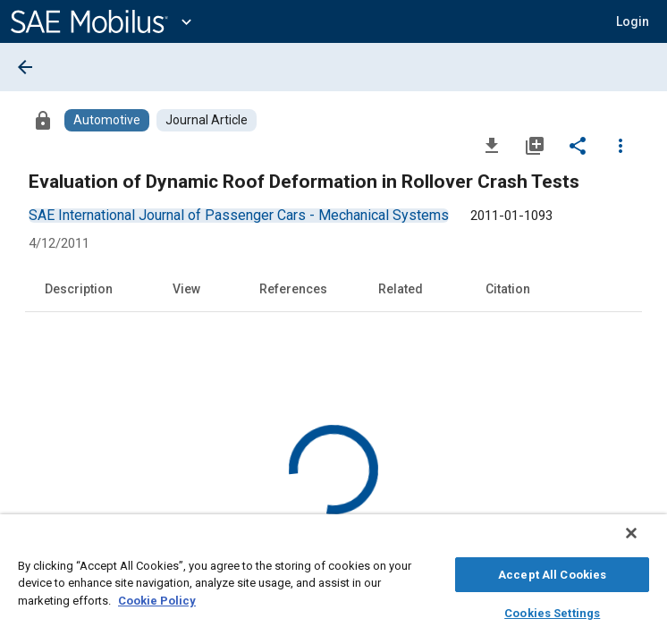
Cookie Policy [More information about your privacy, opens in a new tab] (157, 598)
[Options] (621, 145)
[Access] (43, 120)
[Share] (578, 145)
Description (79, 289)
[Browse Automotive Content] (107, 120)
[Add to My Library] (535, 145)
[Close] (644, 542)
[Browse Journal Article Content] (207, 120)
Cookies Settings (552, 610)
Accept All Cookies (552, 572)
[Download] (492, 145)
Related (401, 289)
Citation (508, 289)
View (186, 289)
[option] (239, 215)
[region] (333, 584)
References (293, 289)
